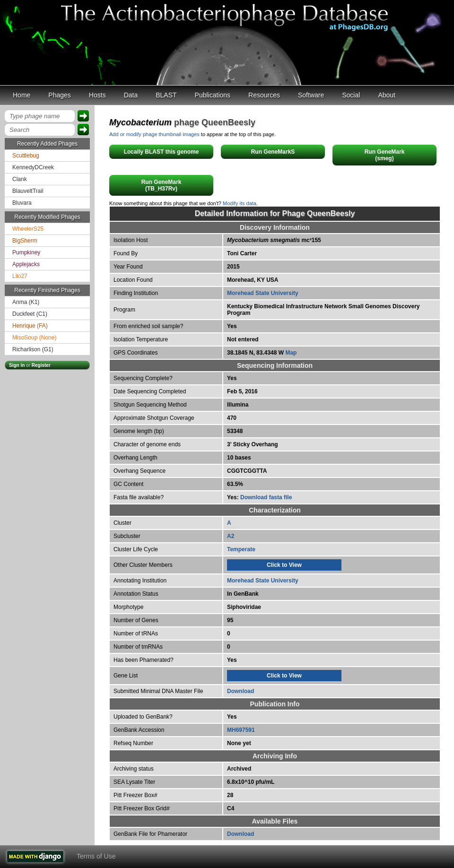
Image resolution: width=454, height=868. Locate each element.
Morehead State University (263, 293)
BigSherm (25, 241)
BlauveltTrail (28, 191)
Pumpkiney (26, 252)
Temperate (241, 549)
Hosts (97, 95)
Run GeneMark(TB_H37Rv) (162, 185)
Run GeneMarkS (273, 152)
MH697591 (241, 730)
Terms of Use (96, 856)
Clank (20, 179)
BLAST (166, 95)
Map (291, 353)
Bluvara (22, 203)
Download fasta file (266, 497)
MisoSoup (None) (34, 338)
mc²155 (274, 240)
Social (351, 95)
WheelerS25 (28, 229)
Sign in (17, 365)
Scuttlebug (26, 156)
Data (131, 95)
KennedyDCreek (33, 167)
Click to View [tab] (284, 565)
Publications (213, 95)
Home (22, 95)
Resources (264, 95)
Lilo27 (20, 276)
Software (311, 95)
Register (41, 365)
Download (240, 691)
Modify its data (240, 203)
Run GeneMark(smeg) (385, 155)
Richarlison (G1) (33, 349)
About (387, 95)
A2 (231, 536)
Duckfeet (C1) (30, 314)
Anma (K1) (26, 302)
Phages (59, 95)
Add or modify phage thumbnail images (154, 134)
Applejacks (26, 264)
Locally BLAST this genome (162, 152)
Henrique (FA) (30, 326)
